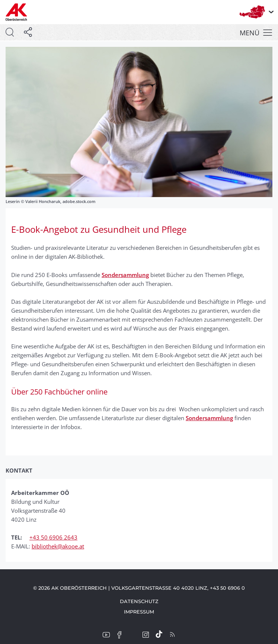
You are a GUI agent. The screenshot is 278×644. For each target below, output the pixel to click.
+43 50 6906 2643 (53, 537)
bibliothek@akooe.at (58, 546)
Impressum (139, 612)
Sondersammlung (125, 275)
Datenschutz (139, 601)
